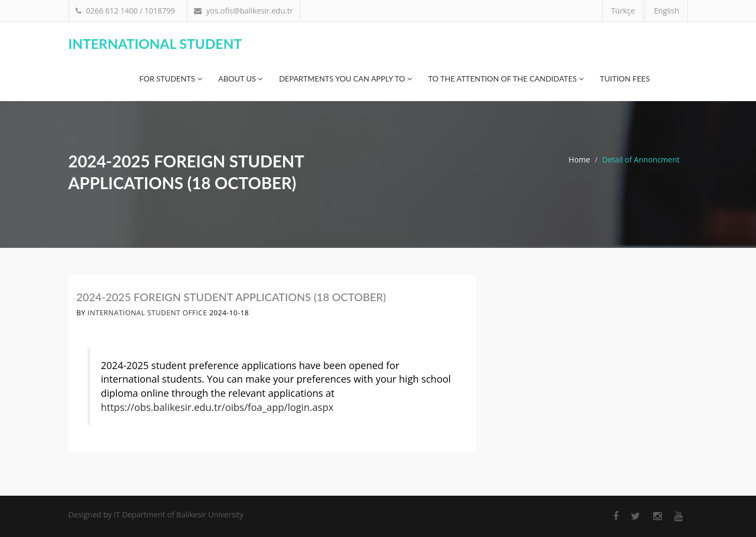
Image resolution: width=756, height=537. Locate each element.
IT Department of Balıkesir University (179, 514)
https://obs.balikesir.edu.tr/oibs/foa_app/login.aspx (217, 407)
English (666, 11)
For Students (170, 79)
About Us (241, 79)
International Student (155, 43)
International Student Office (147, 313)
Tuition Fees (625, 79)
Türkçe (623, 11)
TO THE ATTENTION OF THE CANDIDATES (506, 79)
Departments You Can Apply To (345, 79)
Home (579, 160)
